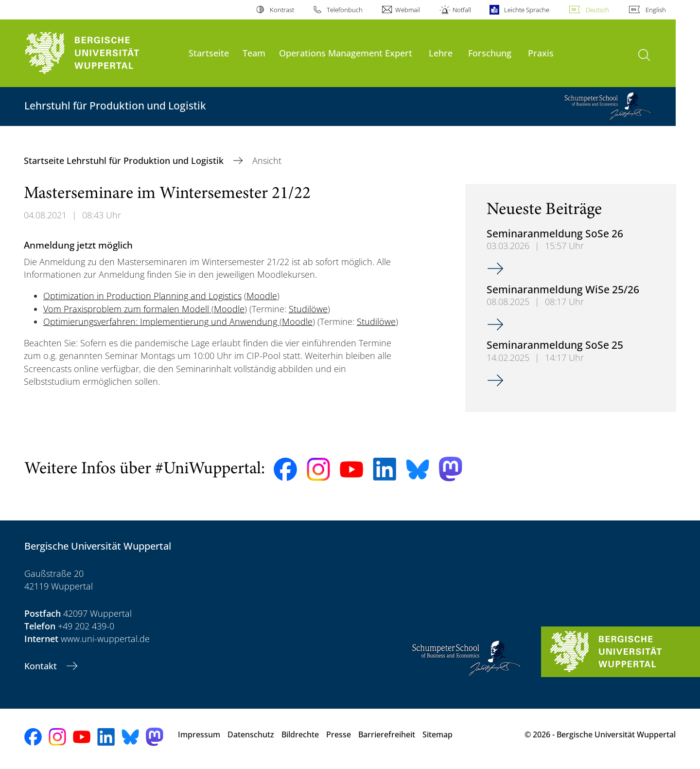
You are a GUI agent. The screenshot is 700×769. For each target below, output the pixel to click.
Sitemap (437, 734)
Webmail (408, 10)
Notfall (462, 10)
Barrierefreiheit (387, 734)
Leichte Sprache (527, 10)
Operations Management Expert (346, 53)
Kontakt (42, 666)
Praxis (541, 53)
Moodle (262, 296)
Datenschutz (251, 734)
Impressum (199, 734)
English (656, 10)
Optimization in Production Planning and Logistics (142, 296)
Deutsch (597, 10)
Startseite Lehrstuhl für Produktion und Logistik (125, 161)
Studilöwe (308, 309)
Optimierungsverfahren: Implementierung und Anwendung (161, 322)
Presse (339, 734)
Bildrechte (300, 734)
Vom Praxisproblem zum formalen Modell (127, 309)
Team (254, 53)
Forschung (490, 53)
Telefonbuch (345, 10)
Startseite (209, 53)
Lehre (441, 53)
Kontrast (282, 10)
